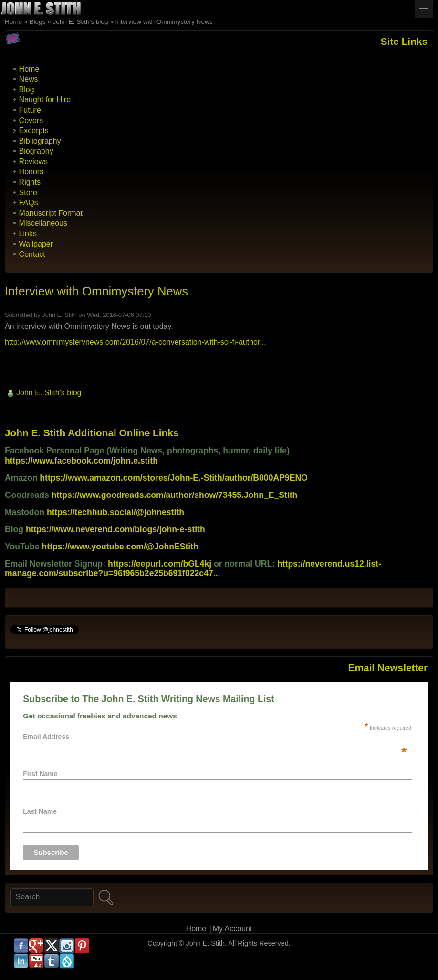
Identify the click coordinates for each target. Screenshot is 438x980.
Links (28, 234)
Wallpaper (36, 244)
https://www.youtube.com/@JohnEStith (120, 547)
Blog (27, 90)
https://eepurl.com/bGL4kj (160, 564)
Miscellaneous (43, 223)
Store (28, 193)
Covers (31, 121)
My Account (233, 929)
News (29, 79)
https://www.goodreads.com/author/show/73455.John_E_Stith (175, 495)
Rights (30, 182)
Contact (32, 254)
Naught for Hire (45, 100)
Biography (36, 151)
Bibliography (40, 141)
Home (13, 22)
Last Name (40, 811)
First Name (40, 774)
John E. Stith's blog (81, 22)
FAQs (29, 203)
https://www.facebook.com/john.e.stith (81, 461)
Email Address (215, 737)
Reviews (33, 162)
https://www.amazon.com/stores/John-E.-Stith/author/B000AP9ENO (173, 478)
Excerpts (34, 131)
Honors (31, 172)
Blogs (37, 22)
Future (30, 110)
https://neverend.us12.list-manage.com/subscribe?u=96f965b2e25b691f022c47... (193, 569)
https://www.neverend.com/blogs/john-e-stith (115, 529)
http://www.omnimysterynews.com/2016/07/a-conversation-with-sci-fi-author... (136, 342)
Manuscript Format (51, 213)
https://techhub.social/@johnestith (115, 512)
